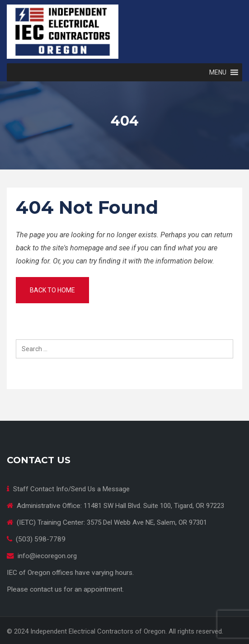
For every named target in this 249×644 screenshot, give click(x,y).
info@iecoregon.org (47, 556)
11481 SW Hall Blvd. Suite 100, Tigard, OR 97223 (154, 506)
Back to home (52, 290)
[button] (218, 72)
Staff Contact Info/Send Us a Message (71, 489)
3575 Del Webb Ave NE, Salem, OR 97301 (147, 522)
